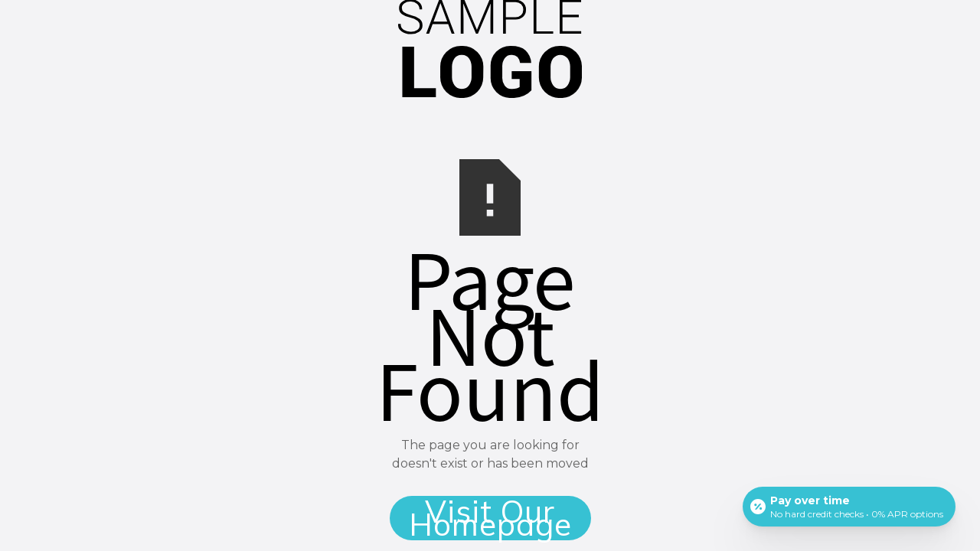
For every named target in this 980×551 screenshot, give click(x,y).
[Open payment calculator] (849, 507)
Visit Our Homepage (490, 518)
